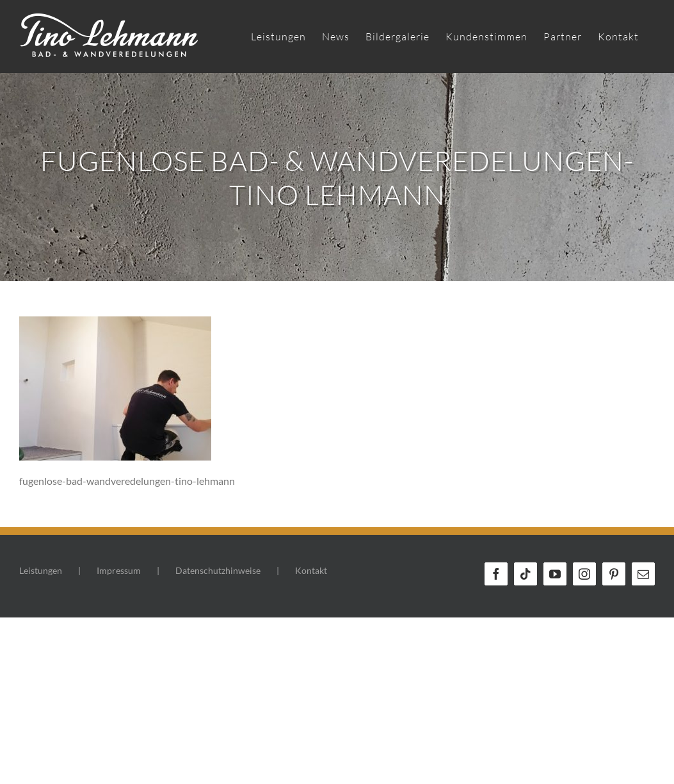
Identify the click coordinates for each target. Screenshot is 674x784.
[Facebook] (496, 574)
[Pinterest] (614, 574)
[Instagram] (584, 574)
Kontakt (311, 570)
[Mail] (643, 574)
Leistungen (41, 570)
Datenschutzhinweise (218, 570)
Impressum (119, 570)
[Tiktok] (526, 574)
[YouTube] (555, 574)
